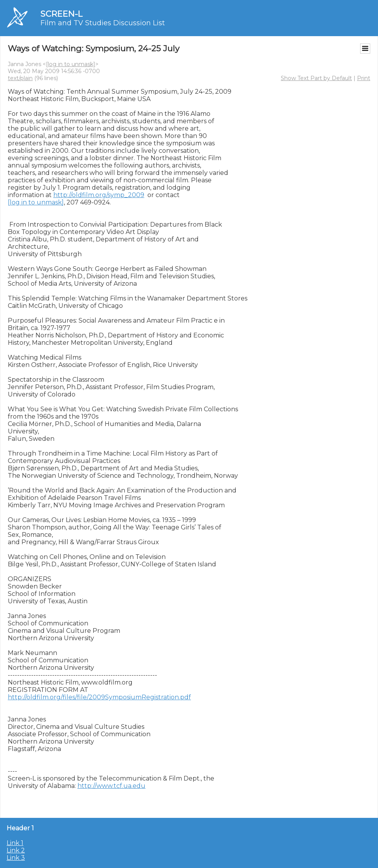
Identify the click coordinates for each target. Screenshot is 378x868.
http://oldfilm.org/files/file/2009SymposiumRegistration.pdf (99, 697)
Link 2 (16, 850)
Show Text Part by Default (316, 78)
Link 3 (16, 858)
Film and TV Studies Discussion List (103, 23)
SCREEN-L (61, 14)
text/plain (20, 78)
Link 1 (15, 843)
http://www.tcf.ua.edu (111, 786)
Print (364, 78)
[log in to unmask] (71, 64)
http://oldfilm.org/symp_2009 (99, 195)
